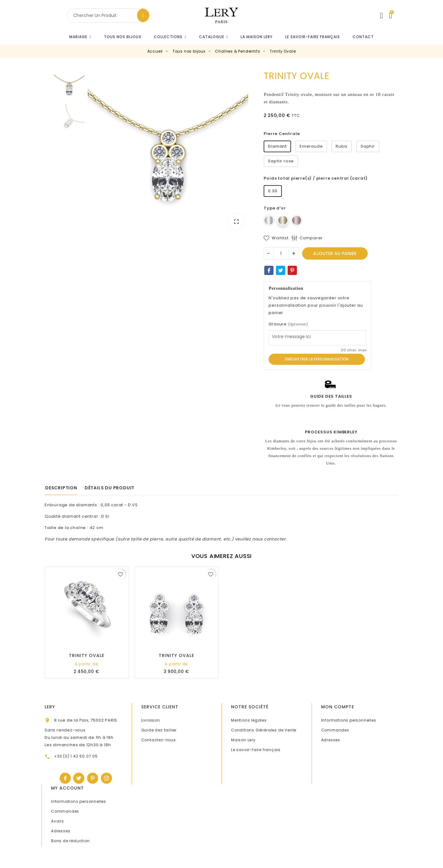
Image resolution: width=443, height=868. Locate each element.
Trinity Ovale (87, 655)
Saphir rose (281, 161)
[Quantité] (281, 253)
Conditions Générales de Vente (264, 730)
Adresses (331, 740)
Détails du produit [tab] (110, 488)
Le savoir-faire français (256, 750)
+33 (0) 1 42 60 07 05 (76, 756)
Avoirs (58, 821)
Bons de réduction (70, 841)
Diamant (277, 146)
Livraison (151, 720)
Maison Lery (243, 740)
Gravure (288, 324)
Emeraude (311, 146)
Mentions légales (249, 720)
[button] (170, 37)
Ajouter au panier (335, 253)
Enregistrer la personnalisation (317, 359)
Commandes (335, 730)
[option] (168, 152)
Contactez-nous (159, 740)
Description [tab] (61, 488)
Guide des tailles (159, 730)
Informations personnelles (349, 720)
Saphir (368, 146)
